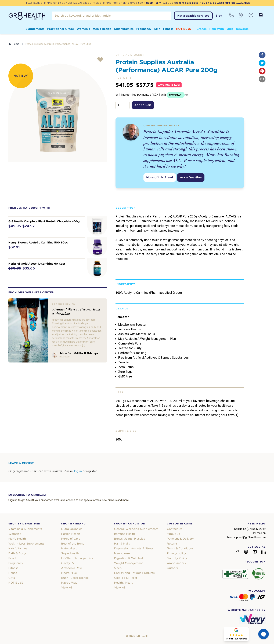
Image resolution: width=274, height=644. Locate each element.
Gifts (12, 578)
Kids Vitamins (124, 29)
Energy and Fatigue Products (134, 573)
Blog (219, 16)
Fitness (168, 29)
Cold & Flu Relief (126, 578)
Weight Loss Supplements (26, 544)
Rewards (242, 29)
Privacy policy (176, 553)
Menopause (122, 553)
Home (14, 44)
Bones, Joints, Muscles (129, 539)
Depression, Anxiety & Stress (134, 548)
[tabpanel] (58, 113)
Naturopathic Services (193, 16)
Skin (157, 29)
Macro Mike (69, 573)
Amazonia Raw (72, 568)
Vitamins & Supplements (25, 529)
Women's (83, 29)
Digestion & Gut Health (130, 558)
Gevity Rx (68, 563)
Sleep (118, 568)
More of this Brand (160, 177)
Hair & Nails (122, 544)
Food (12, 558)
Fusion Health (71, 534)
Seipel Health (70, 553)
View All (67, 588)
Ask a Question (191, 177)
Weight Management (128, 563)
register (91, 471)
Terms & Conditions (180, 548)
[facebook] (262, 55)
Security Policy (177, 558)
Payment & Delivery (180, 539)
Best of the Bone (73, 544)
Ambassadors (176, 563)
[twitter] (262, 63)
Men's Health (102, 29)
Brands (202, 29)
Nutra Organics (72, 529)
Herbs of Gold (71, 539)
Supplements (35, 29)
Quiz (230, 29)
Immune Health (125, 534)
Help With (217, 29)
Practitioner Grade (61, 29)
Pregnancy (144, 29)
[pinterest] (262, 71)
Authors (172, 568)
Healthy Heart (123, 583)
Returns (172, 544)
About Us (173, 534)
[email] (262, 79)
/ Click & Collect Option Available (224, 3)
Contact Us (174, 529)
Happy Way (69, 583)
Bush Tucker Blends (75, 578)
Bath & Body (17, 553)
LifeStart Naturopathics (77, 558)
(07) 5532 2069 (189, 3)
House (13, 573)
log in (78, 471)
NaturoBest (69, 548)
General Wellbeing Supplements (136, 529)
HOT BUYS (184, 29)
